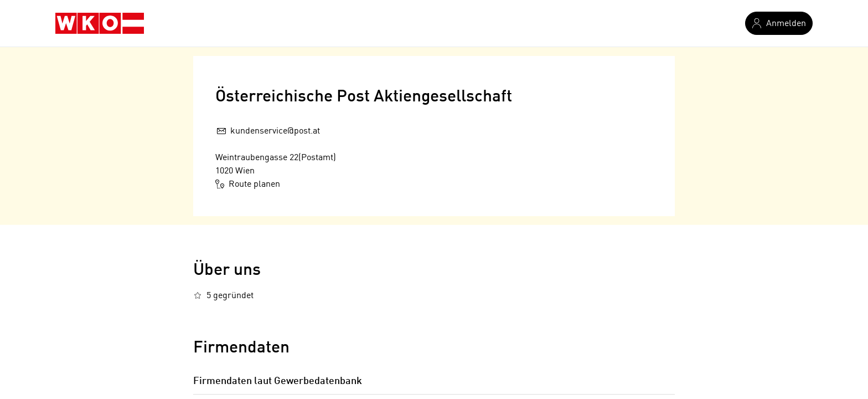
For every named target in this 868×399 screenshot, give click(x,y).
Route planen (248, 184)
